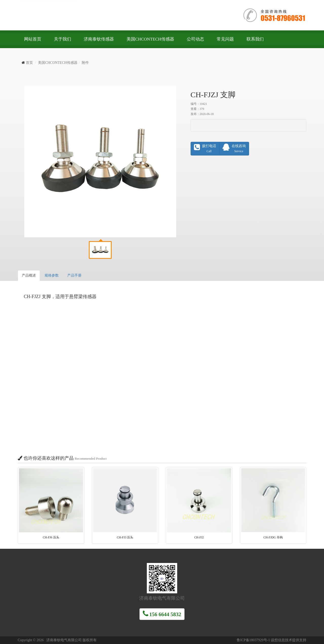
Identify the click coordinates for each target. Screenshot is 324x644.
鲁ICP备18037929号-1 (253, 640)
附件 (85, 63)
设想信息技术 (281, 640)
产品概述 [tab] (29, 275)
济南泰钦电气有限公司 (94, 15)
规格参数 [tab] (52, 275)
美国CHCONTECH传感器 (58, 63)
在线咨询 (234, 148)
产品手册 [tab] (74, 275)
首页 (29, 63)
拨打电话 (205, 148)
